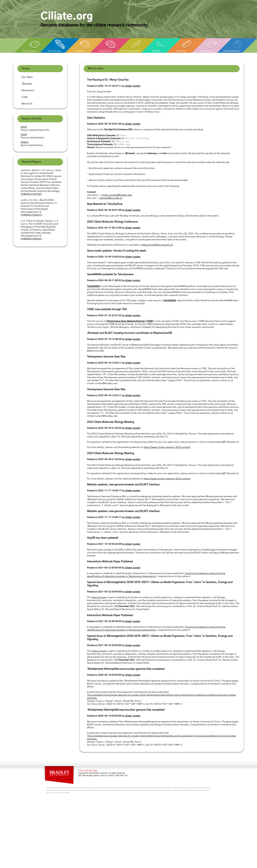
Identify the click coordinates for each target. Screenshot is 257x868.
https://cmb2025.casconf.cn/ (157, 245)
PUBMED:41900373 (31, 215)
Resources (28, 90)
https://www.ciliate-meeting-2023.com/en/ (167, 447)
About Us (27, 104)
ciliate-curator (133, 86)
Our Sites (27, 77)
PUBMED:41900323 (31, 239)
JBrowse (27, 84)
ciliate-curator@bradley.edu (117, 195)
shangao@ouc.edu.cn (111, 198)
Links (25, 97)
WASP (24, 127)
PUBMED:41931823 (31, 194)
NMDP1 (25, 142)
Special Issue (99, 597)
